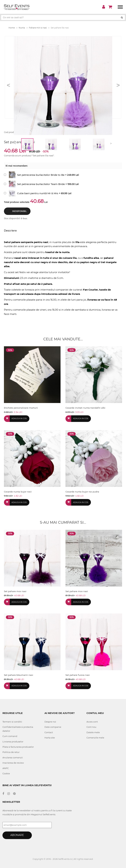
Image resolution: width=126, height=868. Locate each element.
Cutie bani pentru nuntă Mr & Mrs (38, 193)
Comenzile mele (95, 738)
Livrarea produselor (13, 742)
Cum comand (10, 736)
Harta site (50, 738)
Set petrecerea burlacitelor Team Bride (41, 184)
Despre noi (50, 722)
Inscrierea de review (13, 763)
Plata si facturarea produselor (18, 747)
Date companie (53, 727)
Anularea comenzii (13, 758)
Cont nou (91, 727)
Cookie (6, 773)
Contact (49, 732)
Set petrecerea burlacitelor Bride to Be (41, 175)
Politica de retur (11, 752)
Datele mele (93, 732)
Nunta (23, 28)
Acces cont (92, 722)
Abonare (17, 835)
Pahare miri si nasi (39, 28)
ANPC (6, 768)
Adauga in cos (19, 418)
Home (13, 28)
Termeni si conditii (12, 722)
